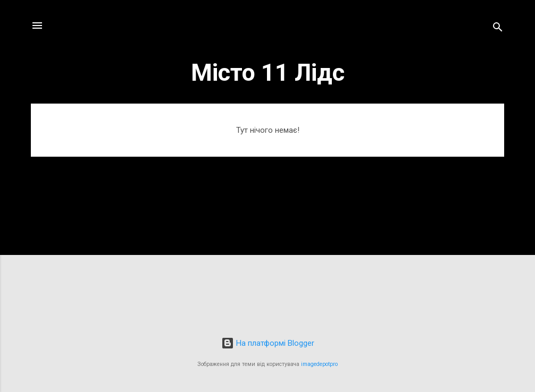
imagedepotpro (319, 364)
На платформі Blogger (268, 343)
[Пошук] (498, 29)
